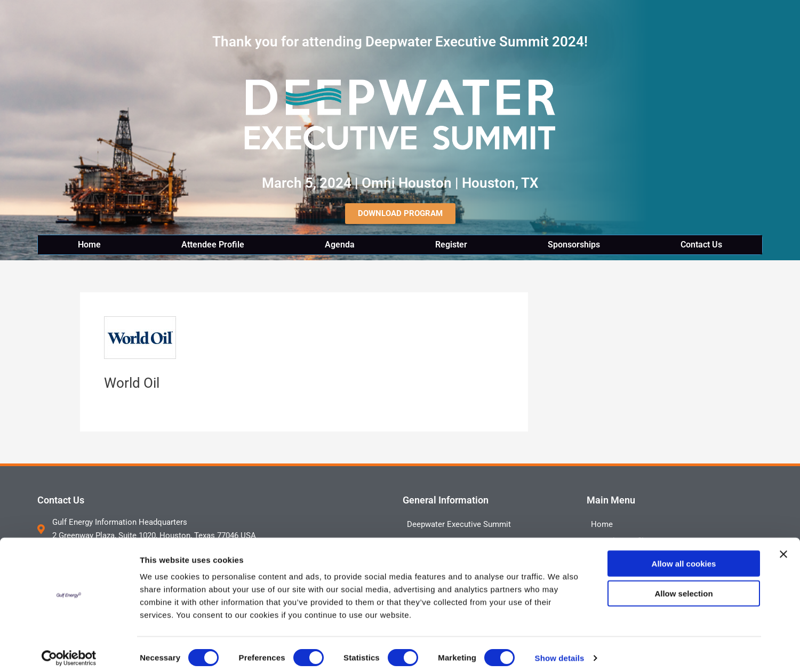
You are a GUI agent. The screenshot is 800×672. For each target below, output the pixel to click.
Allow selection (683, 587)
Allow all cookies (684, 557)
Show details (560, 651)
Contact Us (701, 245)
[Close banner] (783, 547)
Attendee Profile (213, 245)
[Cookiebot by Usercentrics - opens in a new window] (69, 651)
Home (89, 245)
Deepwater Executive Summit (459, 524)
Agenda (340, 245)
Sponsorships (574, 245)
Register (451, 245)
